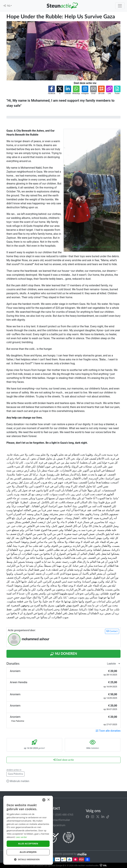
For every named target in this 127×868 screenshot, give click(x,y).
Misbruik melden (18, 781)
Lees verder (21, 837)
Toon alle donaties (108, 731)
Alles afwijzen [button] (28, 852)
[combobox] (44, 800)
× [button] (48, 800)
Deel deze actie (63, 760)
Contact (112, 631)
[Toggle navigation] (120, 6)
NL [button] (9, 6)
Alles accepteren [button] (28, 844)
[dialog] (28, 830)
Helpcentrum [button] (56, 825)
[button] (52, 90)
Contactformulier (58, 820)
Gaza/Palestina (15, 774)
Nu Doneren (63, 654)
